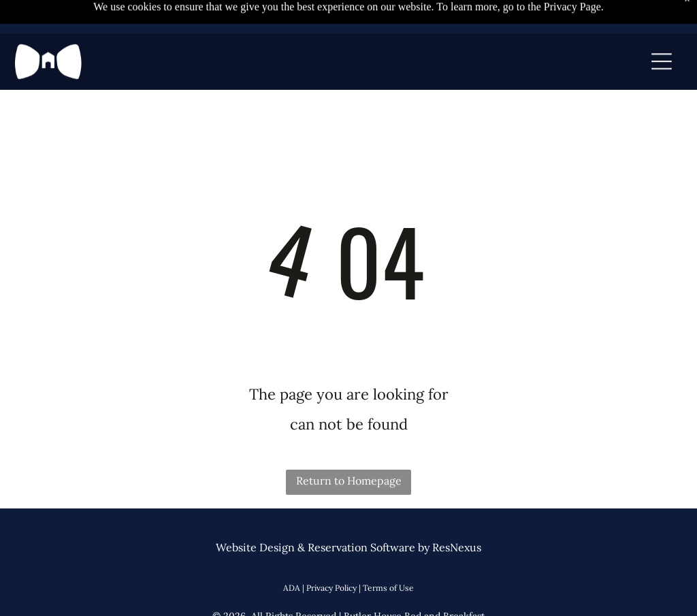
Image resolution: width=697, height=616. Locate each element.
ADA (292, 588)
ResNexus (457, 547)
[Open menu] (662, 42)
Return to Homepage (349, 481)
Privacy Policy (331, 588)
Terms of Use (388, 588)
